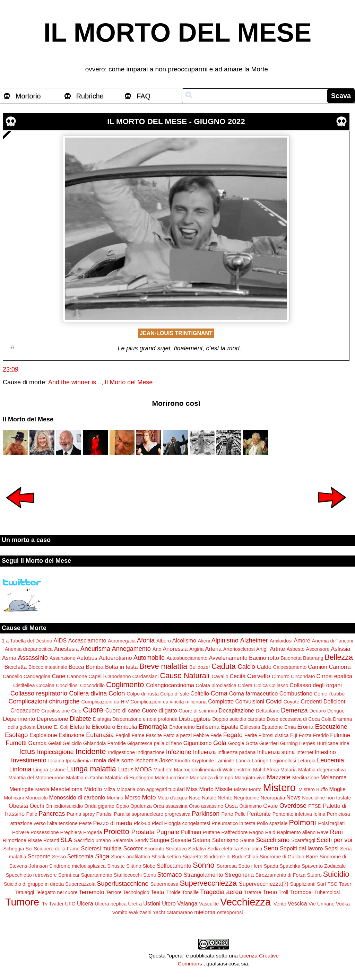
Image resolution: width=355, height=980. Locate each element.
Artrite (278, 649)
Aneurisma (95, 649)
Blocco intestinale (48, 667)
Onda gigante (99, 806)
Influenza (205, 752)
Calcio (246, 667)
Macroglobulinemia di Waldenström (213, 770)
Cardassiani (146, 676)
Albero (164, 641)
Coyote (292, 702)
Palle (32, 814)
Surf (321, 884)
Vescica (297, 903)
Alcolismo (184, 640)
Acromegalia (122, 641)
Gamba (37, 743)
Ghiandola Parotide (105, 743)
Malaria (289, 770)
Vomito (120, 912)
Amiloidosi (281, 641)
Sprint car (69, 875)
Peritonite (259, 814)
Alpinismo (225, 640)
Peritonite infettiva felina (299, 814)
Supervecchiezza (208, 883)
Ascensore (318, 649)
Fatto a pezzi (177, 735)
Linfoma (20, 769)
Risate (35, 840)
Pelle (240, 814)
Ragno (256, 832)
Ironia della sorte (113, 760)
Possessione (45, 832)
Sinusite (116, 866)
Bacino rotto (264, 658)
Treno (270, 892)
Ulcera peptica (111, 904)
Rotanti (51, 840)
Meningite (21, 789)
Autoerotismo (115, 658)
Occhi (37, 806)
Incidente (91, 751)
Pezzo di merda (112, 823)
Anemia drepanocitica (29, 649)
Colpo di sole (175, 694)
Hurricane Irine (333, 743)
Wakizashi (140, 912)
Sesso (59, 857)
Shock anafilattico (131, 857)
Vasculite (209, 904)
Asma (9, 658)
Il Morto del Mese (129, 382)
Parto (227, 814)
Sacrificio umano (92, 840)
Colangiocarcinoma (170, 685)
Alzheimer (254, 640)
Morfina (115, 798)
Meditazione (306, 778)
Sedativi (197, 849)
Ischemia (146, 760)
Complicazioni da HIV (105, 702)
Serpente (39, 856)
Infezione (179, 752)
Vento (280, 904)
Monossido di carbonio (77, 797)
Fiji (294, 735)
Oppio (122, 806)
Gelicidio (72, 743)
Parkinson (206, 814)
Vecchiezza (245, 902)
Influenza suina (276, 752)
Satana (202, 840)
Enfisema (208, 727)
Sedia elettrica (223, 849)
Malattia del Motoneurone (36, 778)
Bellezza (339, 657)
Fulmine (340, 735)
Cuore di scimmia (198, 711)
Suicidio (336, 874)
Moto (149, 797)
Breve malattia (163, 666)
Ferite (251, 735)
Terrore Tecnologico (127, 892)
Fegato (233, 735)
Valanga (187, 903)
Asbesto (296, 649)
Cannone (77, 676)
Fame (138, 735)
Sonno (204, 865)
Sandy (142, 840)
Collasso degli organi (316, 685)
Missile (224, 789)
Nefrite (225, 798)
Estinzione (72, 735)
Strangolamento (204, 875)
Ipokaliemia (78, 761)
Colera (245, 685)
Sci (29, 849)
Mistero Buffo (313, 789)
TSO (332, 884)
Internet (305, 752)
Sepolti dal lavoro (301, 848)
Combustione (296, 693)
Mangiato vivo (250, 778)
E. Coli (61, 727)
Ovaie (270, 806)
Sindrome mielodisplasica (77, 866)
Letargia (306, 761)
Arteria (214, 649)
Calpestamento (290, 667)
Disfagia (102, 719)
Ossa (231, 806)
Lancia (243, 761)
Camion (318, 667)
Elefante (80, 727)
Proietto (116, 832)
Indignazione (150, 752)
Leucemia (330, 760)
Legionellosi (283, 761)
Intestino (325, 752)
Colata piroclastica (216, 685)
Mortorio (28, 96)
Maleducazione (171, 778)
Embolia (127, 727)
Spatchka (290, 866)
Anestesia (66, 649)
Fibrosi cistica (273, 735)
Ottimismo (250, 806)
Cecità (237, 676)
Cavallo (220, 676)
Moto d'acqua (173, 798)
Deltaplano (268, 711)
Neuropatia (273, 798)
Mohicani (14, 798)
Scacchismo (273, 840)
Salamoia (123, 840)
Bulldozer (200, 667)
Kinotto (183, 761)
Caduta (224, 666)
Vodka (343, 904)
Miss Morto (200, 789)
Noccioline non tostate (327, 798)
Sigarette (193, 857)
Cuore (93, 710)
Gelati (55, 743)
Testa (157, 892)
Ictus (27, 751)
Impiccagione (55, 752)
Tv (45, 904)
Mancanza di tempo (211, 778)
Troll (283, 892)
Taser (345, 884)
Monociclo (37, 798)
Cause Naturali (185, 676)
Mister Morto (248, 789)
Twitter (56, 904)
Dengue (336, 711)
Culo (76, 711)
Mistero (279, 788)
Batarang (313, 658)
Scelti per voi (334, 840)
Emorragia (153, 727)
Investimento (29, 760)
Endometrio (182, 727)
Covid (274, 701)
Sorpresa (227, 866)
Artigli (262, 649)
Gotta (252, 743)
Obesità (18, 806)
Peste (85, 823)
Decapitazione (236, 710)
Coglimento (125, 685)
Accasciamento (87, 640)
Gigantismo (198, 743)
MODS (143, 769)
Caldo (264, 667)
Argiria (197, 649)
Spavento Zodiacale (324, 866)
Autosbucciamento (187, 658)
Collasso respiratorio (39, 693)
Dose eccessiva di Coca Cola (299, 719)
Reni (336, 832)
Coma (219, 693)
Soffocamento (174, 866)
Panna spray (81, 814)
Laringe (260, 761)
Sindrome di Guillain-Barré (289, 857)
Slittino (134, 866)
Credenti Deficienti (323, 701)
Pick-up (142, 823)
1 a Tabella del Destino (27, 641)
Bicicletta (15, 667)
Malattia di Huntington (129, 778)
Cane (59, 676)
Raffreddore (234, 832)
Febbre (201, 735)
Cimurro (281, 676)
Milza (109, 789)
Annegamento (131, 649)
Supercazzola (80, 884)
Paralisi (104, 814)
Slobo (149, 866)
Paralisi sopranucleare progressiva (152, 814)
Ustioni (152, 903)
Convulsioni (250, 701)
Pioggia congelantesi (187, 823)
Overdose (293, 806)
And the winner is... (75, 382)
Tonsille (190, 892)
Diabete (80, 719)
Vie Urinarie (322, 904)
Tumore (22, 902)
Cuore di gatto (159, 710)
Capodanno (118, 676)
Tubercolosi (327, 892)
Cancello (12, 676)
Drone (44, 727)
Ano (157, 649)
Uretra (135, 904)
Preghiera (71, 832)
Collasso (279, 685)
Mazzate (279, 777)
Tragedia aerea (221, 892)
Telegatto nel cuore (57, 892)
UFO (70, 904)
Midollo (93, 789)
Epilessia (250, 727)
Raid (270, 832)
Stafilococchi (128, 875)
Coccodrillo (92, 685)
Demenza (294, 710)
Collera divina (88, 693)
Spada (271, 866)
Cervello (259, 676)
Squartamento (96, 875)
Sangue (160, 840)
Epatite (230, 727)
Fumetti (16, 743)
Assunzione (62, 658)
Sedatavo (176, 849)
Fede (216, 735)
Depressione (53, 719)
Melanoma (334, 777)
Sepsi (332, 848)
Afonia (146, 640)
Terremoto (92, 892)
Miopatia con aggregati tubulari (151, 789)
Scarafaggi (303, 840)
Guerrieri (269, 743)
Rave (323, 832)
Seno (271, 848)
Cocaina (46, 685)
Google (236, 743)
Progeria (93, 832)
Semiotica (251, 849)
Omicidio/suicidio (64, 806)
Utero (169, 903)
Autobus (87, 658)
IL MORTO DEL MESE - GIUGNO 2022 (176, 121)
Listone (58, 770)
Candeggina (37, 676)
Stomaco (169, 875)
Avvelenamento (228, 658)
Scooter (133, 848)
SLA (66, 840)
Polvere (21, 832)
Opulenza (141, 806)
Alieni (204, 641)
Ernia (290, 727)
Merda (42, 789)
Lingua (41, 770)
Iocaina (56, 761)
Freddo (321, 735)
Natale (209, 798)
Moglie (337, 789)
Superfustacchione (123, 884)
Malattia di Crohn (85, 778)
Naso (195, 798)
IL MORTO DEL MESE (178, 33)
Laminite (225, 761)
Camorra (340, 667)
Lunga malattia (92, 769)
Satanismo (225, 840)
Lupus (126, 769)
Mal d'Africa (266, 770)
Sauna (248, 840)
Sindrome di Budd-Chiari (231, 857)
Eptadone (272, 727)
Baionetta (291, 658)
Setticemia (80, 856)
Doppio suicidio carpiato (239, 719)
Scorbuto (154, 849)
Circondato (303, 676)
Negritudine (246, 798)
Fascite (154, 735)
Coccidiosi (67, 685)
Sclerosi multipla (101, 848)
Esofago (16, 735)
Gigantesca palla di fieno (155, 743)
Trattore (253, 892)
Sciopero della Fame (57, 849)
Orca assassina (170, 806)
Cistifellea (24, 685)
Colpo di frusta (143, 694)
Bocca (76, 667)
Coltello (200, 693)
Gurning (289, 743)
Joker (166, 760)
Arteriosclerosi (239, 649)
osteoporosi (230, 912)
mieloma (205, 912)
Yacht (159, 912)
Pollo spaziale (272, 823)
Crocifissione (55, 711)
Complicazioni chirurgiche (44, 701)
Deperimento (19, 719)
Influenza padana (236, 752)
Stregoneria (239, 875)
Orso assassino (206, 806)
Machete (163, 770)
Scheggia (14, 849)
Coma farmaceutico (253, 693)
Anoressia (175, 649)
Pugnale (168, 832)
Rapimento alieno (296, 832)
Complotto (221, 701)
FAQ (144, 96)
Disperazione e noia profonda (145, 719)
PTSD (315, 806)
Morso (133, 797)
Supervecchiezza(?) (264, 884)
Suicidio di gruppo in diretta (34, 884)
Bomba (94, 667)
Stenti (150, 875)
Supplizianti (303, 884)
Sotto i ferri (250, 866)
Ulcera (85, 903)
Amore (302, 640)
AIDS (60, 640)
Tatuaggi (25, 892)
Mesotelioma (67, 789)
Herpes (307, 743)
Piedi (157, 823)
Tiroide (173, 892)
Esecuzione (331, 727)
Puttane (211, 832)
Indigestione (121, 752)
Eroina (305, 727)
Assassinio (33, 658)
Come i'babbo (329, 694)
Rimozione (15, 840)
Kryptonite (203, 761)
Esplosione (43, 735)
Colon (117, 693)
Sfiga (102, 856)
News (293, 797)
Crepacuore (25, 710)
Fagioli (123, 735)
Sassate (181, 840)
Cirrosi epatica (334, 676)
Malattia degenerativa (322, 770)
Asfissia (341, 649)
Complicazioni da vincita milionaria (168, 702)
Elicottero (103, 727)
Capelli (96, 676)
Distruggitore (195, 719)
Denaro (317, 711)
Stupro (314, 875)
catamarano (180, 912)
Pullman (191, 832)
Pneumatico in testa (233, 823)
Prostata (143, 832)
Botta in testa (122, 667)
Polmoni (302, 822)
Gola (220, 743)
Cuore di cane (123, 710)
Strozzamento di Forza (281, 875)
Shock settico (166, 857)
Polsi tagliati (331, 823)
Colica (261, 685)
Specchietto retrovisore (31, 875)
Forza (305, 735)
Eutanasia (100, 735)
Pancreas (52, 814)
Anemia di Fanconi (333, 641)
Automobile (149, 658)
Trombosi (301, 892)
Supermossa (164, 884)
